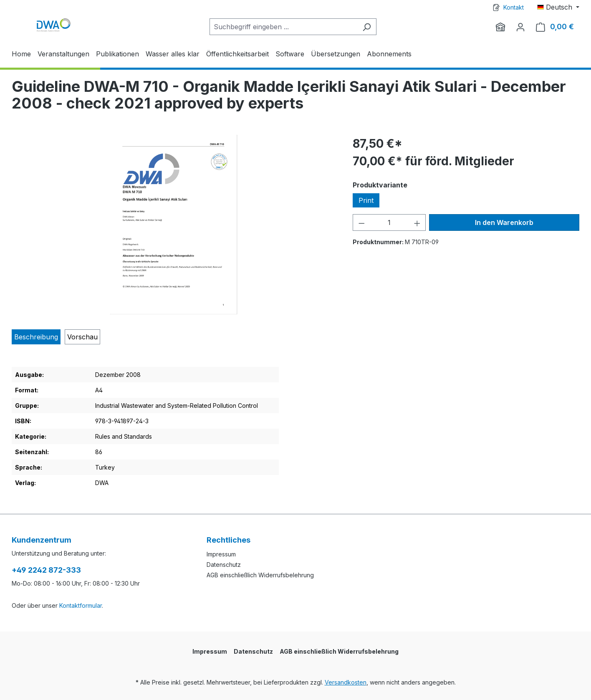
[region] (174, 225)
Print (366, 200)
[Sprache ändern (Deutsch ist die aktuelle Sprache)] (558, 7)
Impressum (221, 554)
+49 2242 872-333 (46, 570)
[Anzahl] (389, 222)
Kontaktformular (81, 605)
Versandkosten (346, 682)
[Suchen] (367, 27)
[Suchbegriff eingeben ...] (283, 27)
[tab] (36, 337)
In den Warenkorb (504, 222)
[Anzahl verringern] (361, 222)
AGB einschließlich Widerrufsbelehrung (260, 575)
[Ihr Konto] (520, 27)
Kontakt (514, 7)
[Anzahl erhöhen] (417, 222)
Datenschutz (224, 565)
